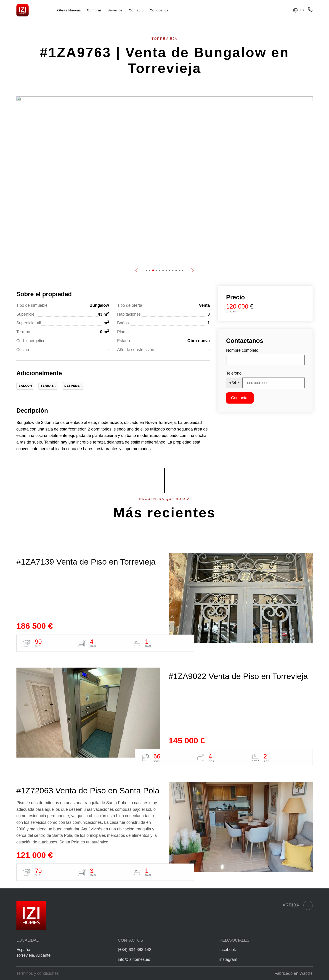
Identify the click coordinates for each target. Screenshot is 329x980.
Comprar (94, 10)
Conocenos (159, 10)
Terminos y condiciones (38, 973)
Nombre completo (242, 350)
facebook (228, 950)
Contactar (240, 398)
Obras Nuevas (69, 10)
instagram (228, 959)
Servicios (115, 10)
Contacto (136, 10)
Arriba (298, 905)
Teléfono (234, 373)
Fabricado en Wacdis (293, 973)
